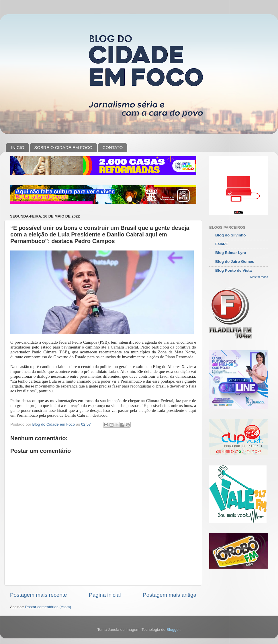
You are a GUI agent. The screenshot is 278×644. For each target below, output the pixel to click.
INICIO (18, 147)
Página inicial (105, 595)
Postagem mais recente (38, 595)
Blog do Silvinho (231, 235)
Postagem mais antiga (170, 595)
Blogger (173, 630)
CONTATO (112, 147)
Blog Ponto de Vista (233, 270)
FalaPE (222, 244)
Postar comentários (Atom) (48, 607)
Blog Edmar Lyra (231, 253)
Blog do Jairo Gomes (235, 262)
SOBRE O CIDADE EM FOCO (63, 147)
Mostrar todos (259, 277)
